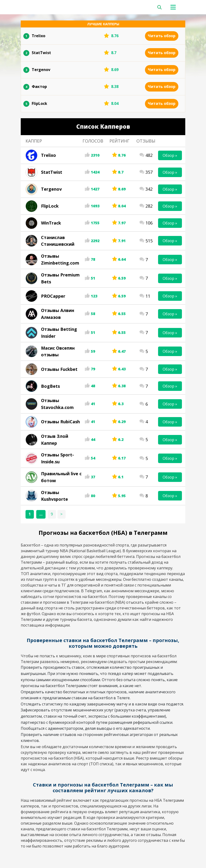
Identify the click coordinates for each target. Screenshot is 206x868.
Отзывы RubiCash (60, 422)
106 (149, 223)
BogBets (50, 386)
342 (149, 189)
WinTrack (51, 223)
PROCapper (53, 296)
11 (148, 296)
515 (149, 241)
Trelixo (49, 155)
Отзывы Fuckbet (59, 369)
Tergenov (51, 189)
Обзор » (170, 155)
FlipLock (50, 206)
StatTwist (52, 172)
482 (149, 155)
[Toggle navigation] (176, 7)
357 (149, 172)
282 (149, 206)
